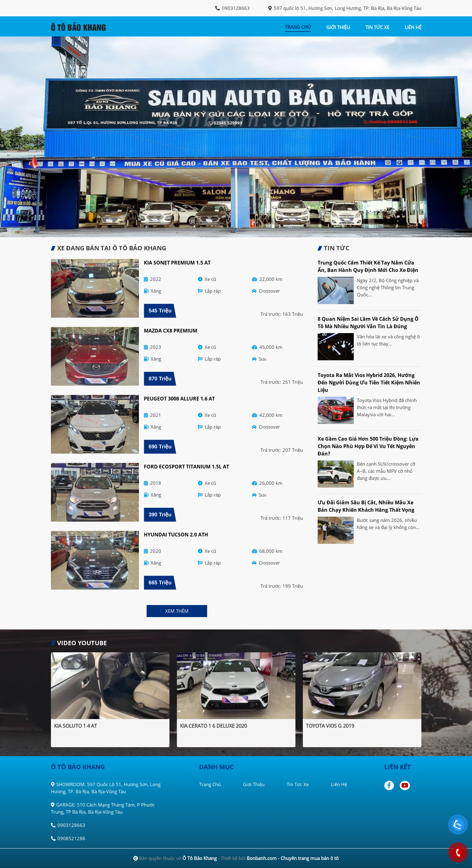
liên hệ (413, 27)
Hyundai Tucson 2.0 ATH (176, 535)
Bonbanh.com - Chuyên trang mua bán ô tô (293, 858)
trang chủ (298, 27)
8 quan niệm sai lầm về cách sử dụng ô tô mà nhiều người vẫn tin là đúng (368, 323)
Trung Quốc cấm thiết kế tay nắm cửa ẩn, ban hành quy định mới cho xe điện (368, 266)
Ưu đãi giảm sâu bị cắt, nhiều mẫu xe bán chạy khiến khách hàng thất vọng (366, 506)
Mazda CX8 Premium (171, 331)
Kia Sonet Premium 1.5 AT (177, 263)
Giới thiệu (254, 784)
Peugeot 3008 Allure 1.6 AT (179, 399)
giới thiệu (338, 27)
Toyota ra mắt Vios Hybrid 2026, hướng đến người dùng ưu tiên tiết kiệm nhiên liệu (369, 383)
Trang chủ (210, 784)
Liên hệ (339, 784)
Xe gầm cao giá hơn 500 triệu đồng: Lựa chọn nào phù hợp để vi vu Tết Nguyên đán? (368, 446)
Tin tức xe (298, 784)
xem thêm (177, 611)
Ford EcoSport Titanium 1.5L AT (186, 467)
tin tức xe (377, 27)
